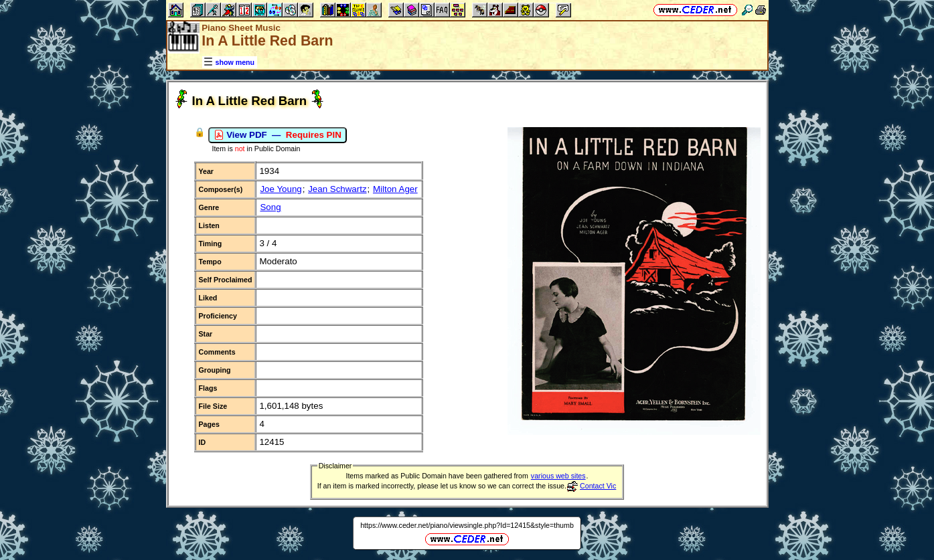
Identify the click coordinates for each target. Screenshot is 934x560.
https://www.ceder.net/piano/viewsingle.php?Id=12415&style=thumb (467, 525)
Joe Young (281, 189)
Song (270, 207)
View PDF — (278, 135)
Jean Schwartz (337, 189)
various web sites (558, 476)
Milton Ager (395, 189)
